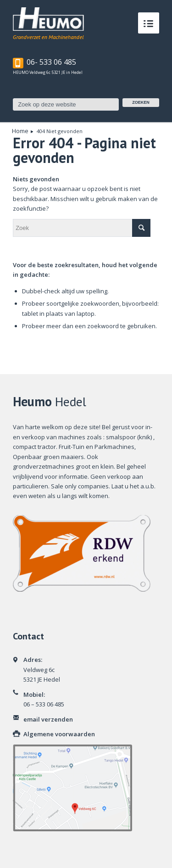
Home (20, 131)
